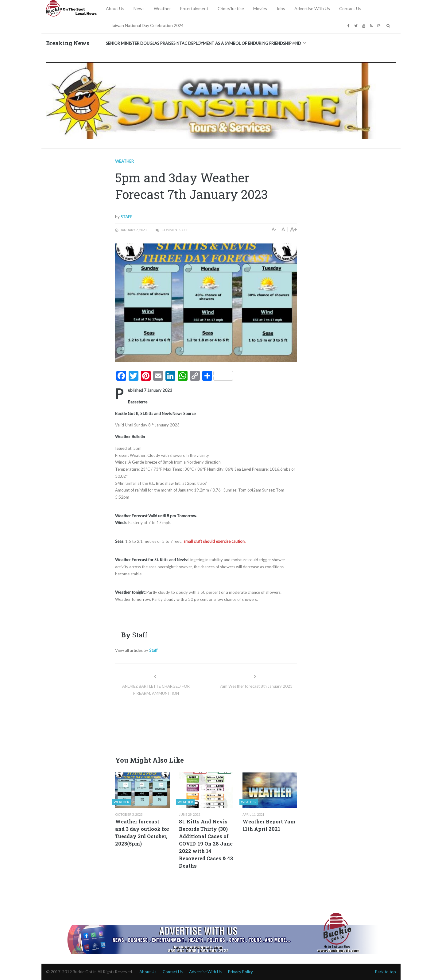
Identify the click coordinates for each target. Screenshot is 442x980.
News (139, 8)
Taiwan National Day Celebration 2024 (147, 25)
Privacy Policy (240, 972)
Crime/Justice (231, 8)
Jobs (281, 8)
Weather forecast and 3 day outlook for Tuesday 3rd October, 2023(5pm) (142, 832)
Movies (260, 8)
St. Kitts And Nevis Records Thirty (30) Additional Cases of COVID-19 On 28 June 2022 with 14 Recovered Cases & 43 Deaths (206, 844)
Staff (126, 217)
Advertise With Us (312, 8)
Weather (162, 8)
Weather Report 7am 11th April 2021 (269, 825)
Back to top (386, 972)
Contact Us (350, 8)
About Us (115, 8)
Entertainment (194, 8)
